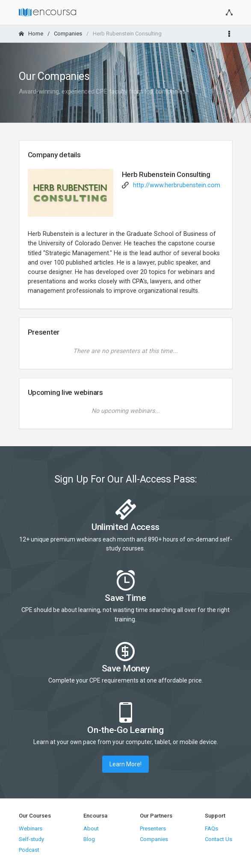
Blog (89, 839)
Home (31, 34)
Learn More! (125, 764)
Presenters (153, 828)
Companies (68, 34)
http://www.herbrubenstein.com (177, 185)
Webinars (31, 828)
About (91, 828)
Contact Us (219, 839)
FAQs (211, 828)
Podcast (29, 850)
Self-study (31, 839)
